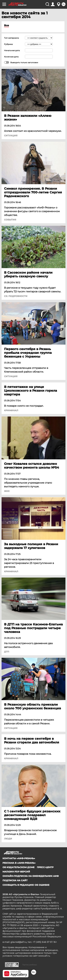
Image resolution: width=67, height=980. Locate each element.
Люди (8, 839)
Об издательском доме (18, 867)
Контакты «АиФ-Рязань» (19, 858)
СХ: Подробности (16, 296)
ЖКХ (7, 491)
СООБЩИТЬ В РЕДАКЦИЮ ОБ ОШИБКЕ (26, 885)
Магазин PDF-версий (16, 872)
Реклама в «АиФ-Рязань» (19, 863)
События (10, 220)
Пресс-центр (45, 867)
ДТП (7, 652)
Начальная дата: (12, 50)
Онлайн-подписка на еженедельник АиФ (31, 876)
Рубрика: (9, 44)
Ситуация (11, 136)
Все (6, 25)
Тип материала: (12, 38)
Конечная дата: (11, 57)
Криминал (11, 410)
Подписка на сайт (15, 880)
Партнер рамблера (30, 965)
